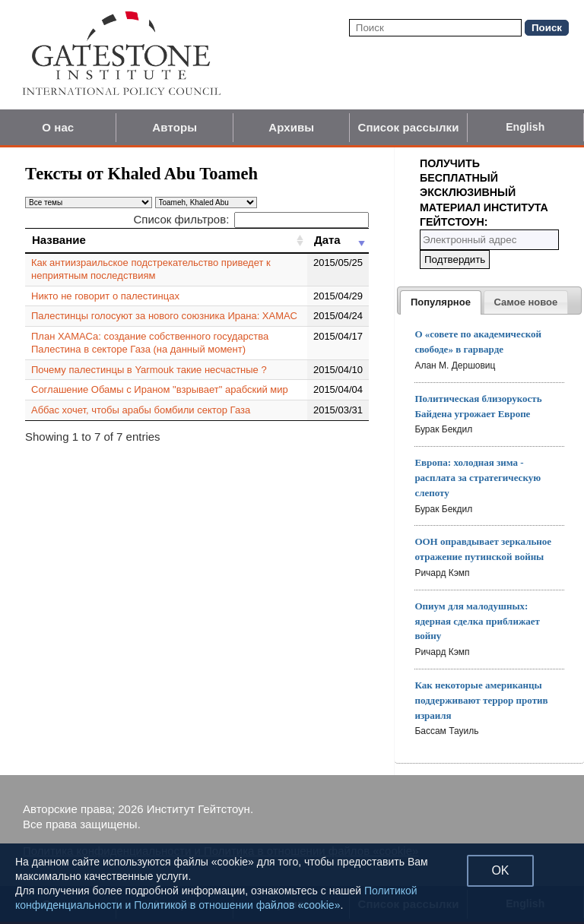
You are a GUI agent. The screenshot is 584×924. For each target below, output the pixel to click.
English (525, 127)
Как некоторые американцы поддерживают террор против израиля (481, 700)
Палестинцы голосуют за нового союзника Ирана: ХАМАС (164, 316)
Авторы (175, 127)
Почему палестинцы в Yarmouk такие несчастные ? (149, 370)
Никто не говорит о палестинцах (105, 296)
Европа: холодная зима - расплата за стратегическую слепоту (478, 478)
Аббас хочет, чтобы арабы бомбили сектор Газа (141, 410)
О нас (58, 127)
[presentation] (441, 302)
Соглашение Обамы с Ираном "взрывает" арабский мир (160, 389)
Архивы (291, 127)
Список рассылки (408, 127)
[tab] (441, 302)
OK (500, 870)
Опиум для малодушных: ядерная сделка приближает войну (477, 621)
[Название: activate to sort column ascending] (166, 240)
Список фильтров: (251, 219)
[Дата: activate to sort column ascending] (338, 240)
